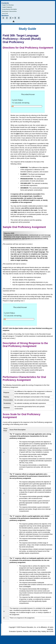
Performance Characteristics (9, 11)
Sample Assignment (7, 7)
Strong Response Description (9, 9)
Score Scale (5, 13)
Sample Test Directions (8, 5)
